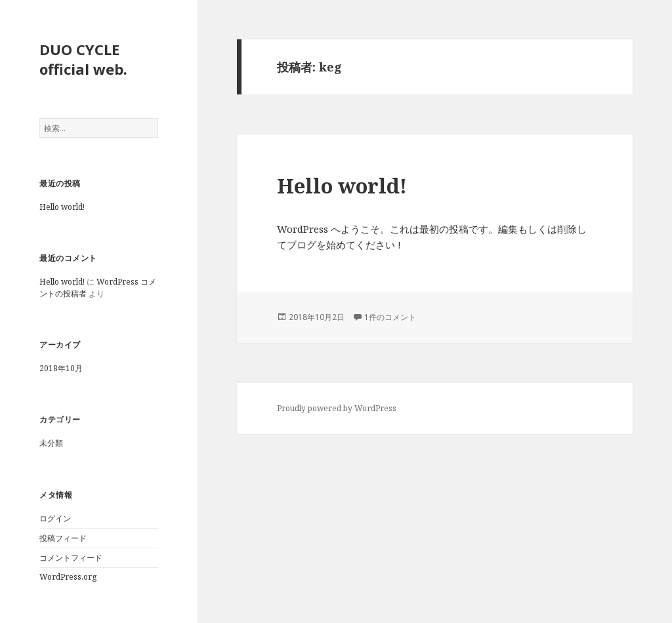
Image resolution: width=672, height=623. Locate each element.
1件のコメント (390, 317)
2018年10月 (61, 368)
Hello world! (62, 207)
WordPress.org (68, 577)
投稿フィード (63, 538)
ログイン (55, 518)
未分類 (51, 443)
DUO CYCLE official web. (83, 59)
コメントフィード (71, 558)
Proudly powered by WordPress (337, 408)
